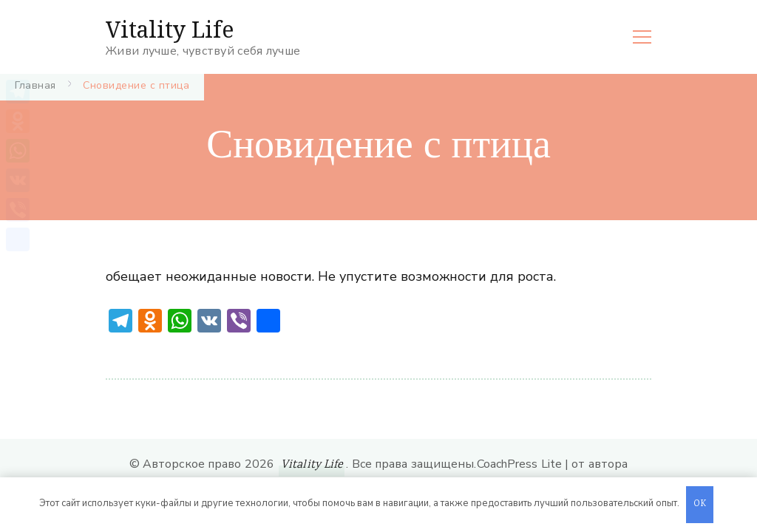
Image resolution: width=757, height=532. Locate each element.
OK (700, 504)
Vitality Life (170, 29)
